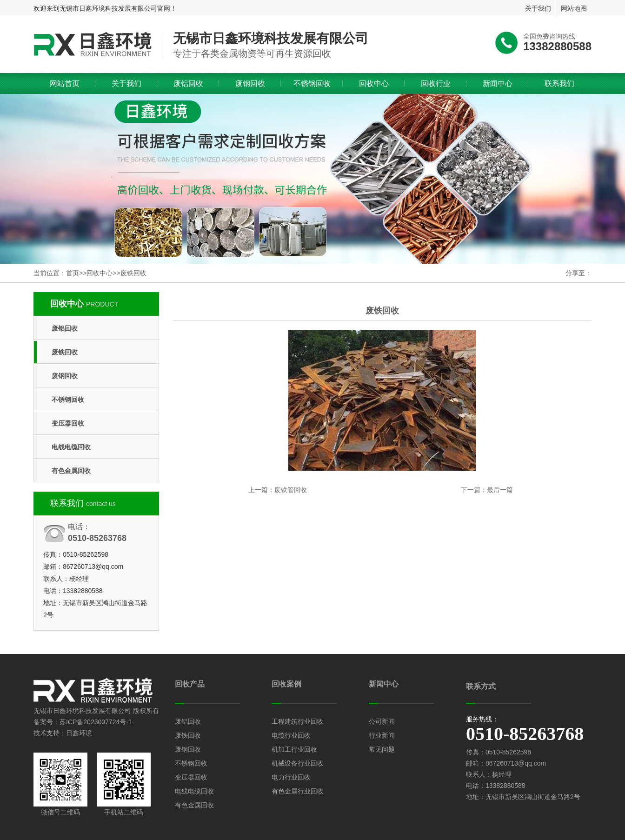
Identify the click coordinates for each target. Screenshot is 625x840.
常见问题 (382, 749)
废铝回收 (188, 83)
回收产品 (190, 684)
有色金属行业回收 (298, 791)
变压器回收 (68, 423)
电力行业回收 (291, 777)
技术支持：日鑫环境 (63, 733)
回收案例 (286, 684)
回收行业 (436, 83)
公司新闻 (382, 721)
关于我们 (126, 83)
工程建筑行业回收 (298, 721)
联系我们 (559, 83)
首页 (73, 273)
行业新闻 (382, 735)
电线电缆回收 (71, 447)
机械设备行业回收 (298, 763)
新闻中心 (498, 83)
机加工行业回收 (294, 749)
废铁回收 (133, 273)
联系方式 (481, 686)
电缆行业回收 (291, 735)
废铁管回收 (291, 490)
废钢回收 (250, 83)
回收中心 (374, 83)
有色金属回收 (71, 471)
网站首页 (65, 83)
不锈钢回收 (312, 83)
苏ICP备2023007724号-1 (96, 722)
